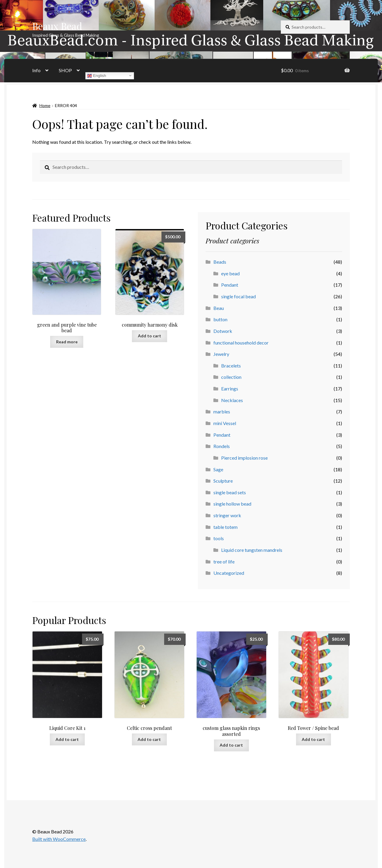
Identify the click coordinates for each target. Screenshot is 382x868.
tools (219, 538)
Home (45, 105)
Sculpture (223, 481)
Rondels (222, 446)
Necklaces (232, 400)
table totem (225, 527)
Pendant (230, 285)
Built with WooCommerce (59, 839)
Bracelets (231, 366)
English (97, 75)
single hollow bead (232, 504)
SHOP (65, 70)
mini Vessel (225, 423)
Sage (218, 469)
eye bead (230, 273)
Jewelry (221, 354)
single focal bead (238, 296)
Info (36, 70)
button (220, 319)
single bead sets (230, 492)
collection (231, 377)
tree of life (224, 562)
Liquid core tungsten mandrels (252, 550)
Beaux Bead (57, 26)
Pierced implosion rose (244, 458)
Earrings (230, 389)
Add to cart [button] (150, 336)
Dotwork (223, 331)
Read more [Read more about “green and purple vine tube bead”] (67, 342)
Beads (220, 262)
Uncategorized (229, 573)
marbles (222, 411)
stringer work (227, 515)
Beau (219, 308)
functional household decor (241, 343)
